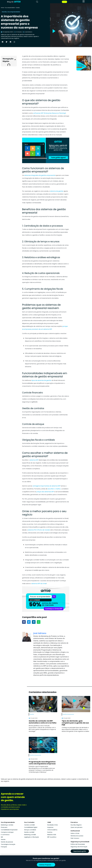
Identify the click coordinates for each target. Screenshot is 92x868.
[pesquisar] (37, 2)
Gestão (18, 8)
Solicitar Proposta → (46, 865)
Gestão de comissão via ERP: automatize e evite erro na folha (43, 722)
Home (2, 8)
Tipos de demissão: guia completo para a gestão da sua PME (75, 723)
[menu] (84, 1)
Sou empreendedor (10, 8)
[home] (14, 2)
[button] (3, 42)
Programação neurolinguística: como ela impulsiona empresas (42, 763)
